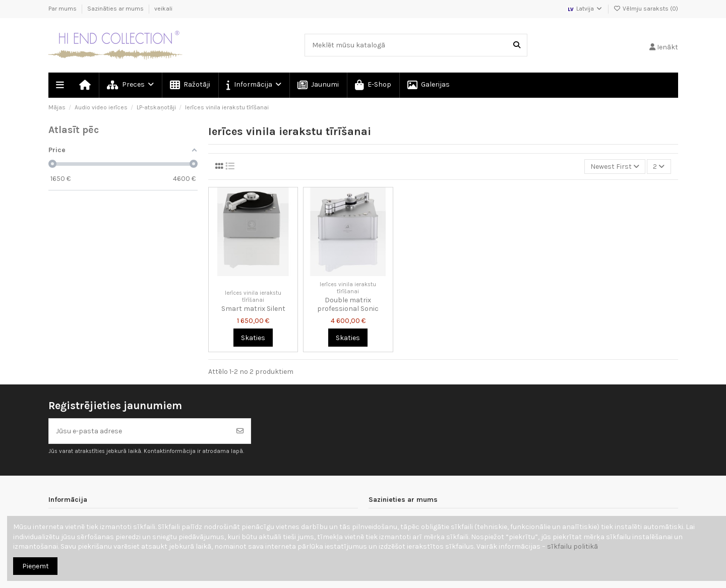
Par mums (63, 9)
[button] (253, 85)
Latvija (585, 9)
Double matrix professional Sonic (348, 304)
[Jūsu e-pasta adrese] (139, 431)
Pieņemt (36, 566)
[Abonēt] (240, 431)
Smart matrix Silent (253, 309)
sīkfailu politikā (572, 546)
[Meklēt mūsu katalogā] (517, 45)
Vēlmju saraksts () (646, 9)
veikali (163, 9)
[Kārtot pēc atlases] (615, 167)
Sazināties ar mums (116, 9)
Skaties (253, 338)
